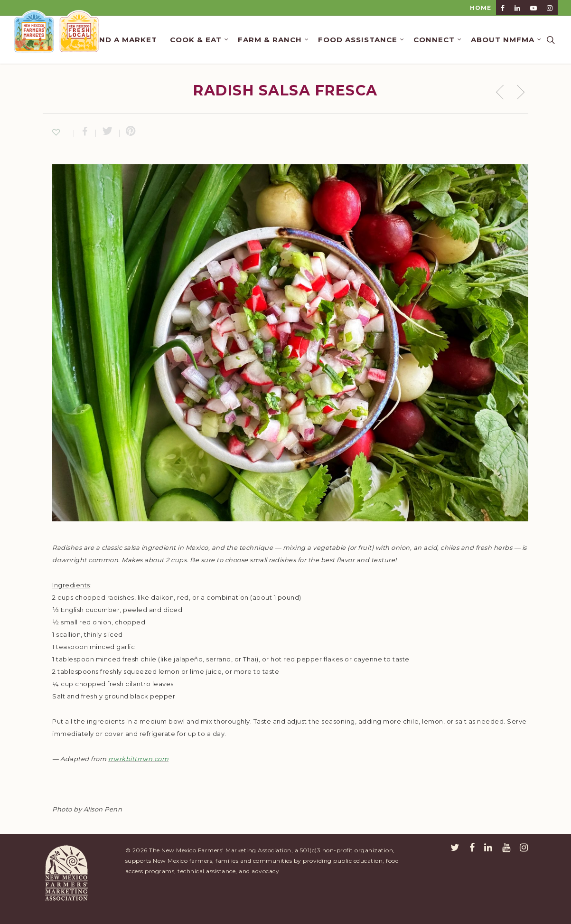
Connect (438, 40)
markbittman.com (139, 759)
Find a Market (124, 40)
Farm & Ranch (274, 40)
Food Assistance (361, 40)
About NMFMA (506, 40)
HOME (481, 8)
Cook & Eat (200, 40)
